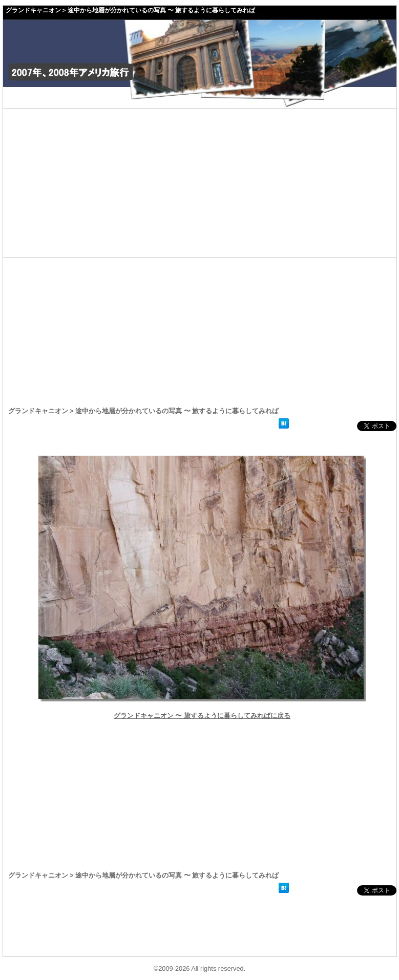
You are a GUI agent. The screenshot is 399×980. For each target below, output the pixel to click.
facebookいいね (324, 426)
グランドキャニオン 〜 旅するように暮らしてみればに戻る (202, 716)
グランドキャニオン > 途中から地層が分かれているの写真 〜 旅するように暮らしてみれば (131, 10)
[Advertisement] (200, 183)
